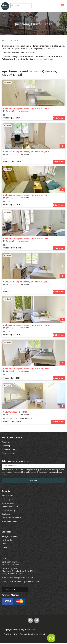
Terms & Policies (27, 634)
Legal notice (41, 634)
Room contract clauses (12, 518)
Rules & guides (8, 499)
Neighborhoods (9, 453)
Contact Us (7, 514)
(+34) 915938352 (16, 581)
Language (10, 589)
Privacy (15, 634)
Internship (6, 446)
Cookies (7, 634)
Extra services (8, 503)
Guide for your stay (10, 507)
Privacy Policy (52, 469)
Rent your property (10, 536)
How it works (8, 496)
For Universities (9, 449)
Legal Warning (33, 469)
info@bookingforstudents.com (20, 578)
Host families (8, 540)
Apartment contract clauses (14, 521)
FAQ (4, 544)
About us (6, 442)
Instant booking (9, 510)
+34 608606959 (32, 581)
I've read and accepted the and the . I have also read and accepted (33, 472)
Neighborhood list (11, 40)
